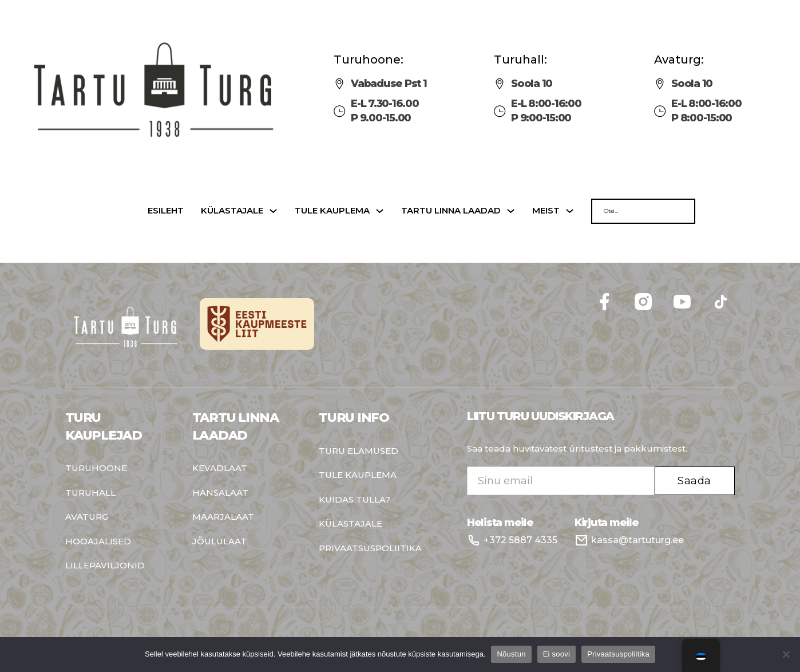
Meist (546, 211)
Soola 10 (532, 84)
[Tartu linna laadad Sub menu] (511, 211)
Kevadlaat (220, 469)
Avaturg (87, 517)
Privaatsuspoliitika (370, 549)
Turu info (354, 418)
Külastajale (232, 211)
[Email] (561, 481)
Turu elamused (359, 451)
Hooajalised (98, 542)
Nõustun (511, 654)
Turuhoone (96, 469)
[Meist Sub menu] (570, 211)
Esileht (166, 211)
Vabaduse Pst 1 (389, 84)
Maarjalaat (223, 517)
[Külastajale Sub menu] (273, 211)
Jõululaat (219, 542)
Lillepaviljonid (105, 566)
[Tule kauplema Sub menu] (380, 211)
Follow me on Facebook (735, 288)
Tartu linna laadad (451, 211)
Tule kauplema (332, 211)
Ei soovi (557, 654)
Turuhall (90, 493)
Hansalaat (220, 493)
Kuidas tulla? (355, 500)
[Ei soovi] (786, 654)
